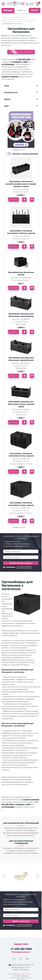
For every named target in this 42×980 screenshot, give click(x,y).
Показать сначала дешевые (25, 154)
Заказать (13, 199)
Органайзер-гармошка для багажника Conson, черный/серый (21, 404)
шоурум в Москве (10, 77)
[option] (21, 876)
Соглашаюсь (21, 567)
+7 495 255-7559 (23, 59)
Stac (24, 324)
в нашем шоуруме (31, 800)
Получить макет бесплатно (21, 52)
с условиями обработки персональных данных (24, 567)
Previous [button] (4, 876)
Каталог (8, 10)
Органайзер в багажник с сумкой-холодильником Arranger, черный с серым (21, 184)
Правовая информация (21, 976)
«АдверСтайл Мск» (27, 974)
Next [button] (38, 876)
